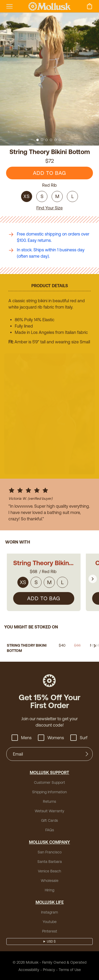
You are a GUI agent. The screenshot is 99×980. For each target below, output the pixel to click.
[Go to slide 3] (46, 140)
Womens (51, 737)
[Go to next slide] (93, 577)
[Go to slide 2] (42, 140)
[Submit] (87, 753)
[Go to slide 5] (55, 140)
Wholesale (50, 880)
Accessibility (29, 969)
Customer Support (49, 782)
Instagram (49, 911)
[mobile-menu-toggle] (9, 6)
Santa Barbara (50, 861)
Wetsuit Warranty (49, 810)
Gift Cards (49, 820)
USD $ (51, 941)
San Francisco (50, 851)
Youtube (50, 921)
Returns (49, 801)
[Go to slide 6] (60, 140)
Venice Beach (49, 870)
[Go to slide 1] (38, 140)
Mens (22, 737)
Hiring (49, 889)
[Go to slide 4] (51, 140)
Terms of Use (70, 969)
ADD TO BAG (49, 173)
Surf (79, 737)
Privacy (49, 969)
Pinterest (50, 930)
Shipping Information (49, 791)
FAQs (50, 829)
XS (27, 196)
